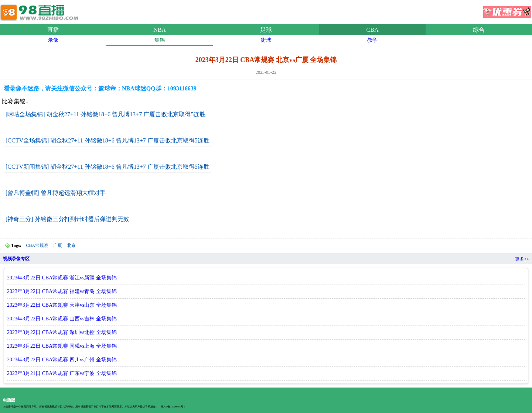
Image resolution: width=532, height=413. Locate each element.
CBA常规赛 (37, 245)
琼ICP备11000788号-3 (173, 407)
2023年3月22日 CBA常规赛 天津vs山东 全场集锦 (62, 305)
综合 (479, 30)
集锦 (160, 40)
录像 (53, 40)
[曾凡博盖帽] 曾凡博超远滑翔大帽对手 (56, 193)
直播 (53, 30)
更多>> (522, 259)
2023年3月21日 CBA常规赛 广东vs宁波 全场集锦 (62, 373)
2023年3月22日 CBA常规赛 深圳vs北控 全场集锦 (62, 332)
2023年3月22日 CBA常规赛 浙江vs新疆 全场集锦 (62, 278)
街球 (266, 40)
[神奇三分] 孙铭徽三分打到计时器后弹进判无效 (67, 219)
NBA (160, 30)
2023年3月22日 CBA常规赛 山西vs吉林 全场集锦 (62, 319)
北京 (71, 245)
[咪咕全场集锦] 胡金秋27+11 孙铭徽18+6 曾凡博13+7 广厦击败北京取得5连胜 (105, 114)
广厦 (58, 245)
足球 (266, 30)
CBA (373, 30)
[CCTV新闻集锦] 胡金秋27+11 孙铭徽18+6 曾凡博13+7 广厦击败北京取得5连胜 (108, 167)
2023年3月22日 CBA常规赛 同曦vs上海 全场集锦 (62, 346)
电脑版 (9, 400)
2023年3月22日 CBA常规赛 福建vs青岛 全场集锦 (62, 291)
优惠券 (507, 10)
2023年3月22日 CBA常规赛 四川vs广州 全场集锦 (62, 360)
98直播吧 (41, 11)
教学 (372, 40)
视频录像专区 (16, 259)
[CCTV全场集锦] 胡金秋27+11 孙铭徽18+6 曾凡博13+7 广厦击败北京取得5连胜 (108, 140)
